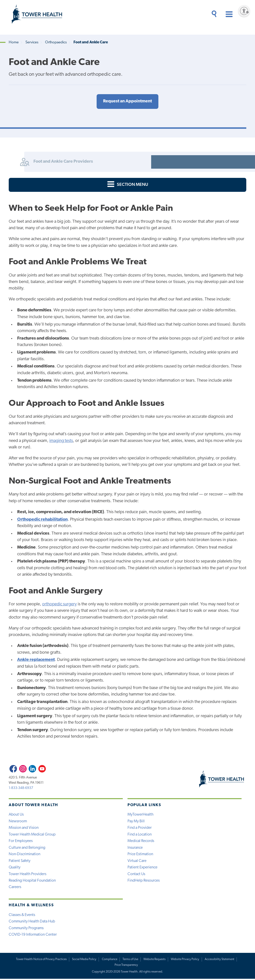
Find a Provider (140, 828)
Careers (15, 888)
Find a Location (140, 835)
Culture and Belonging (27, 848)
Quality (15, 868)
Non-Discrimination (25, 855)
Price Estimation (141, 855)
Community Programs (27, 929)
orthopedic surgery (60, 604)
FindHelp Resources (144, 881)
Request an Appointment (127, 102)
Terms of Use (130, 960)
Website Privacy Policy (185, 960)
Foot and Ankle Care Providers (43, 162)
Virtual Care (137, 861)
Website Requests (155, 960)
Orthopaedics (56, 42)
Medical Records (141, 841)
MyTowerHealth (141, 815)
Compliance (109, 960)
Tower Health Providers (28, 875)
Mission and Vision (24, 828)
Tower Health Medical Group (32, 835)
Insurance (135, 848)
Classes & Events (22, 916)
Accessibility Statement (220, 960)
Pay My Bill (136, 822)
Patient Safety (20, 861)
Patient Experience (143, 868)
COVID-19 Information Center (33, 936)
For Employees (21, 841)
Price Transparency (126, 966)
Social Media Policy (84, 960)
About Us (16, 815)
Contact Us (136, 875)
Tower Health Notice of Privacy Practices (41, 960)
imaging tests (61, 441)
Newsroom (18, 822)
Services (32, 42)
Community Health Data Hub (32, 922)
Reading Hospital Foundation (33, 881)
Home (14, 42)
